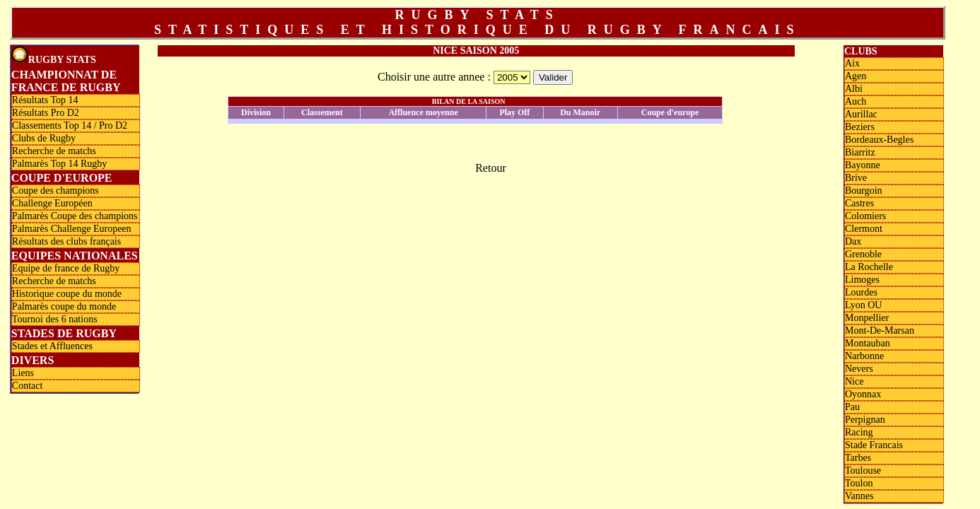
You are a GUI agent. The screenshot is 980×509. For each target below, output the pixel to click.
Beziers (860, 127)
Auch (856, 101)
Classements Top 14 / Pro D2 (70, 125)
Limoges (862, 280)
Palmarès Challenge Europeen (72, 229)
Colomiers (865, 216)
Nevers (859, 369)
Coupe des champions (56, 191)
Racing (859, 432)
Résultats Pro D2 (46, 113)
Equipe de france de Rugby (66, 268)
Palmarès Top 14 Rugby (59, 164)
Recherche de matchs (54, 151)
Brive (856, 178)
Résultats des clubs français (66, 241)
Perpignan (865, 420)
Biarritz (860, 152)
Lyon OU (864, 305)
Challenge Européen (52, 203)
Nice (854, 381)
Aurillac (861, 114)
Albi (854, 89)
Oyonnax (863, 394)
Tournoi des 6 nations (55, 319)
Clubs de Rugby (44, 138)
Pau (852, 407)
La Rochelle (869, 267)
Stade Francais (874, 445)
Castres (859, 203)
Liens (23, 373)
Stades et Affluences (52, 346)
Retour (491, 168)
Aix (852, 63)
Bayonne (863, 165)
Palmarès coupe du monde (64, 306)
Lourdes (861, 292)
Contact (28, 386)
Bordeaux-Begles (879, 140)
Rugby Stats (54, 55)
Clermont (864, 229)
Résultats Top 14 (45, 100)
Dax (853, 241)
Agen (856, 76)
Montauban (868, 343)
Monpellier (867, 318)
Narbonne (864, 356)
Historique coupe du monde (67, 294)
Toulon (859, 483)
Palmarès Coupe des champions (75, 216)
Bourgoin (864, 191)
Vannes (859, 496)
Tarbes (858, 458)
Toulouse (863, 470)
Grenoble (863, 254)
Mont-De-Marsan (880, 330)
